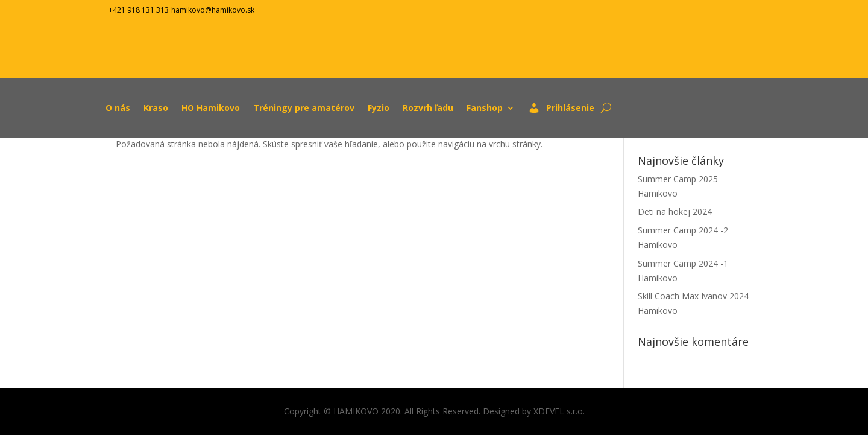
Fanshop (485, 108)
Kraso (156, 108)
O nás (118, 108)
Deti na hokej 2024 (676, 211)
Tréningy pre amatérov (304, 108)
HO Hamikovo (211, 108)
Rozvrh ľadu (428, 108)
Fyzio (379, 108)
